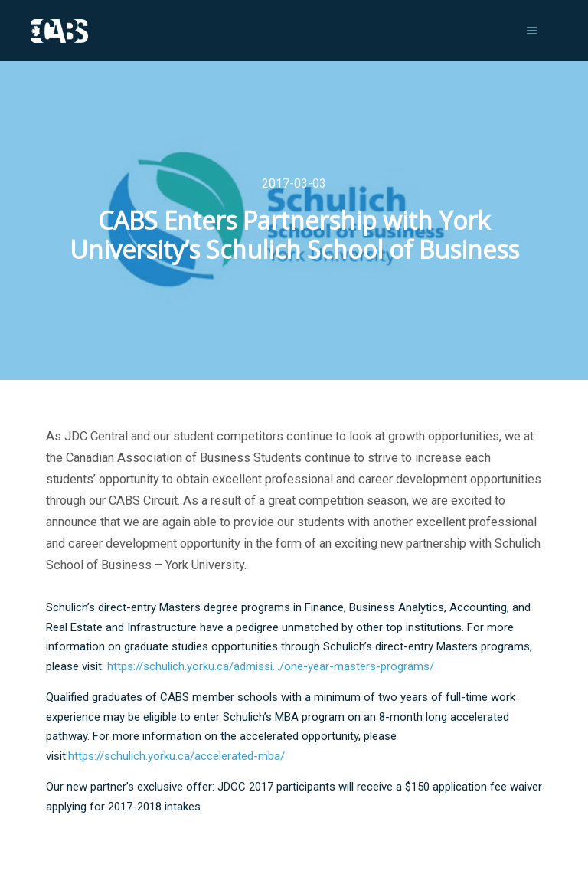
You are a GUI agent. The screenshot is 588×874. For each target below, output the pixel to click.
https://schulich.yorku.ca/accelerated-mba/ (176, 756)
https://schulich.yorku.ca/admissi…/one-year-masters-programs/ (271, 666)
